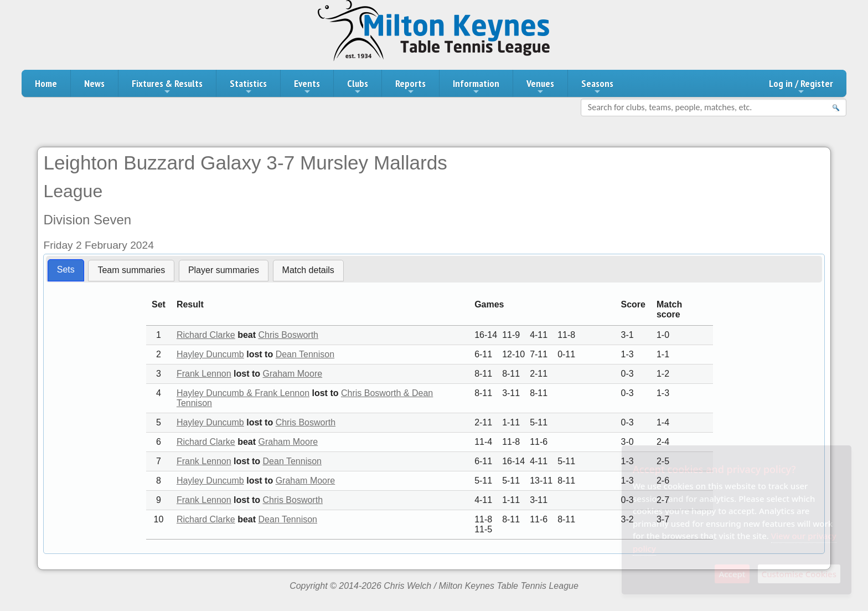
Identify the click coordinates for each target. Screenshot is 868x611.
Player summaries (224, 270)
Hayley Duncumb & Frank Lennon (243, 393)
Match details (308, 270)
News (94, 83)
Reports (410, 86)
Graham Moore (293, 374)
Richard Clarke (206, 335)
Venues (540, 86)
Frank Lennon (204, 374)
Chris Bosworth (288, 335)
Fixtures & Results (167, 86)
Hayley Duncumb (210, 354)
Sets (66, 269)
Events (307, 86)
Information (476, 86)
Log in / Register (801, 86)
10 (159, 519)
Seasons (597, 86)
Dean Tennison (305, 354)
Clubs (358, 86)
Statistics (248, 86)
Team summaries (131, 270)
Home (46, 83)
